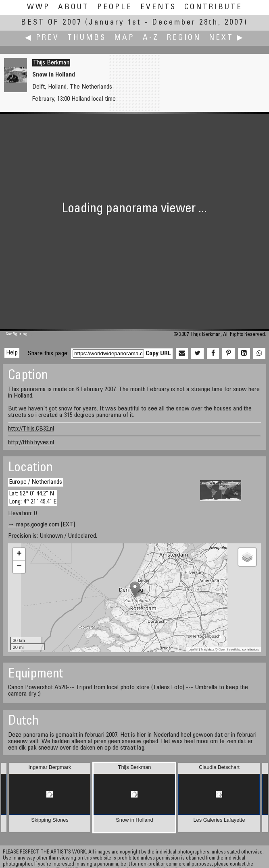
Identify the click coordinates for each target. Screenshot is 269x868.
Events (158, 7)
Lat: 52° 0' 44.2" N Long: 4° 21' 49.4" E (33, 498)
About (74, 7)
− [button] (19, 567)
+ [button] (19, 554)
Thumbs (87, 38)
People (115, 7)
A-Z (151, 38)
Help (12, 353)
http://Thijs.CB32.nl (31, 429)
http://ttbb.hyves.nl (31, 443)
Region (184, 38)
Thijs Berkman (51, 63)
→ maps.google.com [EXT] (42, 525)
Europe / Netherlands (35, 482)
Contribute (213, 7)
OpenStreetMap (230, 649)
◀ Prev (42, 38)
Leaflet (193, 649)
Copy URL (158, 354)
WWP (39, 7)
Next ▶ (227, 38)
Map (124, 38)
